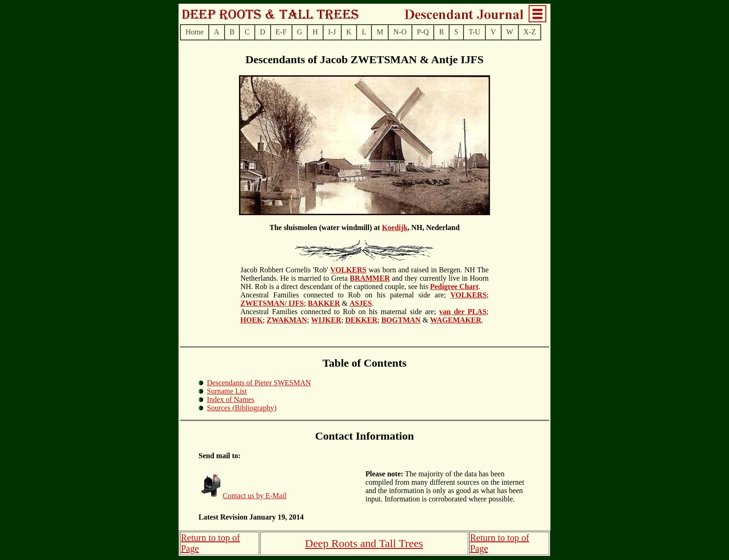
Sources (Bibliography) (242, 408)
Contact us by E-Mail (255, 496)
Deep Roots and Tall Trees (364, 543)
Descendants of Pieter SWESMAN (259, 383)
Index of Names (231, 399)
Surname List (227, 391)
